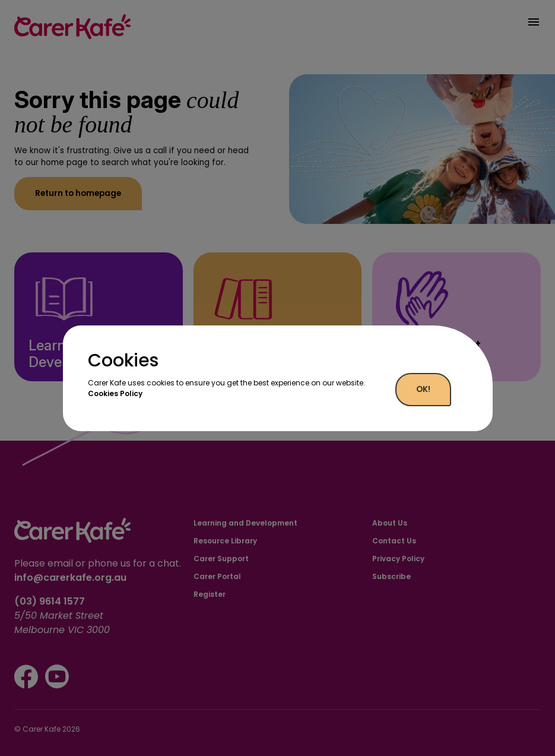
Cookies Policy (115, 393)
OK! (423, 389)
